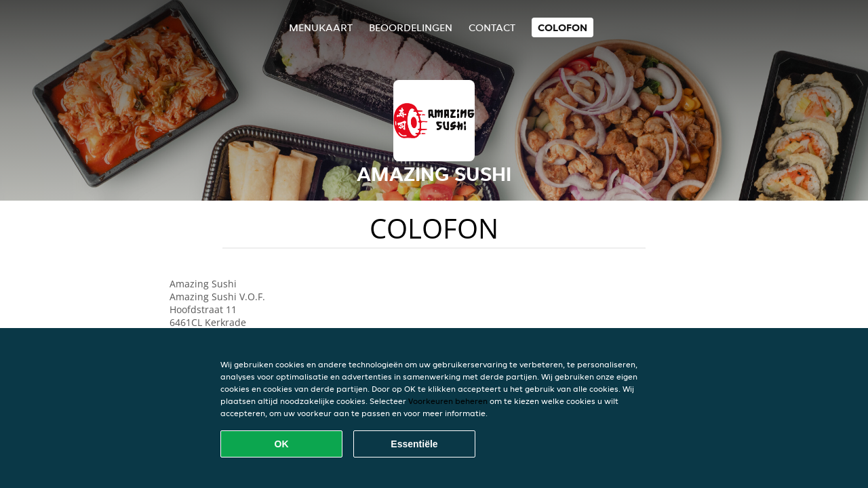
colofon (563, 27)
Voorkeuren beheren (448, 401)
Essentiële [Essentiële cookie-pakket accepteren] (414, 444)
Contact (492, 27)
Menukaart (321, 27)
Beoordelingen (411, 27)
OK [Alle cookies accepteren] (282, 444)
